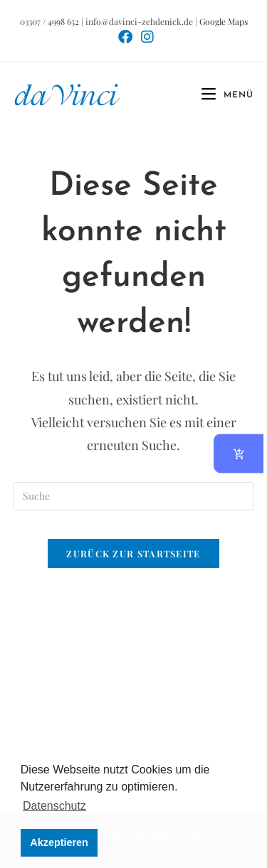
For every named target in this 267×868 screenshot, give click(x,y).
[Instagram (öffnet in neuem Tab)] (145, 37)
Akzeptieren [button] (59, 842)
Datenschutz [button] (54, 806)
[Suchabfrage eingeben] (134, 496)
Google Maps (224, 21)
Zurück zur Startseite (133, 553)
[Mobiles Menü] (222, 95)
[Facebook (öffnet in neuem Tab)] (125, 37)
